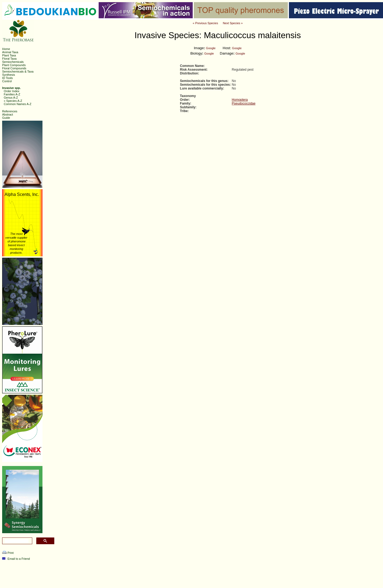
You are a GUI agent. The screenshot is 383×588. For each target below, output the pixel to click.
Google (211, 48)
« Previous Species (205, 23)
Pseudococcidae (244, 103)
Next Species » (233, 23)
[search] (17, 541)
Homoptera (240, 100)
